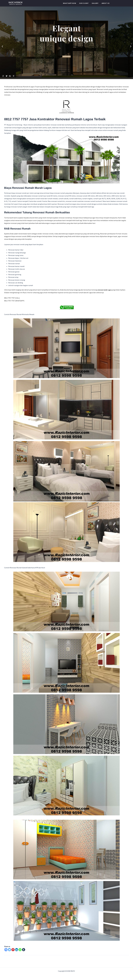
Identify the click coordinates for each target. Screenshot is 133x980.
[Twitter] (9, 950)
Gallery (95, 3)
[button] (2, 46)
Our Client (84, 3)
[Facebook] (6, 950)
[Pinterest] (13, 950)
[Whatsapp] (20, 950)
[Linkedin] (17, 950)
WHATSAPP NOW (70, 3)
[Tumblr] (24, 950)
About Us (106, 3)
